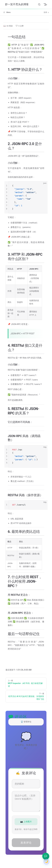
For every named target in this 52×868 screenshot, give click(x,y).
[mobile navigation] (47, 4)
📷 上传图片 (26, 822)
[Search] (39, 5)
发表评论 (26, 843)
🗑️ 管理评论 (26, 722)
